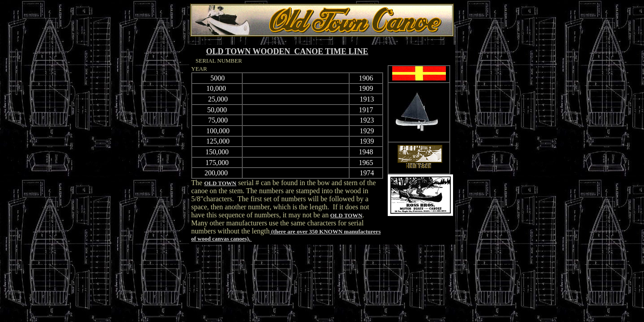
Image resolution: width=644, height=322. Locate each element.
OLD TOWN (220, 183)
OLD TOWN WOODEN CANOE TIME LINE (287, 51)
